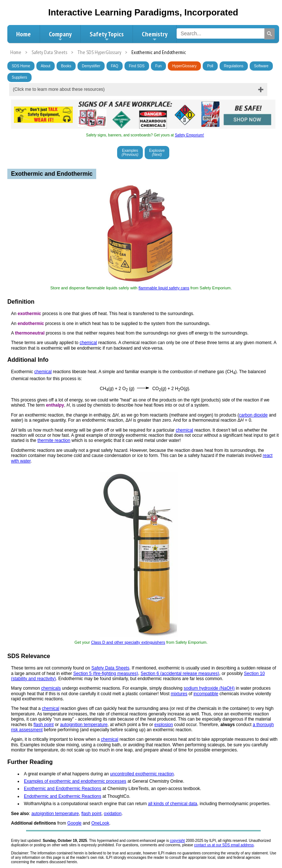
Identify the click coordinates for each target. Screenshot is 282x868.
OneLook (100, 823)
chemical (88, 343)
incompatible (206, 694)
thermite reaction (54, 440)
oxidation (113, 814)
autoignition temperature (84, 725)
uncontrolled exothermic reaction (142, 774)
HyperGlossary (184, 66)
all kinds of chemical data (173, 804)
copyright (178, 841)
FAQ (115, 66)
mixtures (179, 694)
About (46, 66)
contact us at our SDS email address (224, 845)
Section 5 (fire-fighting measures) (106, 674)
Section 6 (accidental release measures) (180, 674)
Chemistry (155, 36)
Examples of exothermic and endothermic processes (75, 781)
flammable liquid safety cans (164, 288)
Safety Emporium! (189, 135)
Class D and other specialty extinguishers (128, 642)
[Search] (270, 34)
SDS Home (21, 66)
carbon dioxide (253, 415)
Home (23, 34)
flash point (44, 725)
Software (261, 66)
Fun (158, 66)
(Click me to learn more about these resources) (59, 89)
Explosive (157, 153)
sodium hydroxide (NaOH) (209, 688)
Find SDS (137, 66)
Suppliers (19, 77)
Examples (130, 153)
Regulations (234, 66)
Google (74, 823)
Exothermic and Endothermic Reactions (63, 789)
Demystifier (91, 66)
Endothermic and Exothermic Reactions (63, 796)
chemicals (51, 688)
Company (60, 36)
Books (66, 66)
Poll (210, 66)
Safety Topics (107, 36)
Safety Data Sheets (110, 668)
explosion (164, 725)
